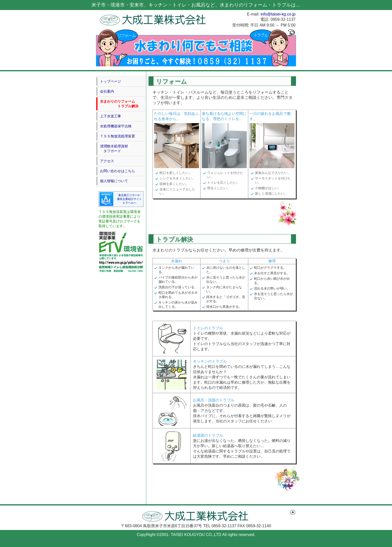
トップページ (110, 81)
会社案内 (107, 91)
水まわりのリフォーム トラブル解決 (119, 104)
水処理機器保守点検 (116, 126)
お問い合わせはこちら (117, 171)
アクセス (107, 161)
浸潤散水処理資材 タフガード (114, 149)
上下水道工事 (110, 116)
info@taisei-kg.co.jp (278, 14)
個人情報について (114, 181)
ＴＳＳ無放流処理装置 (117, 136)
